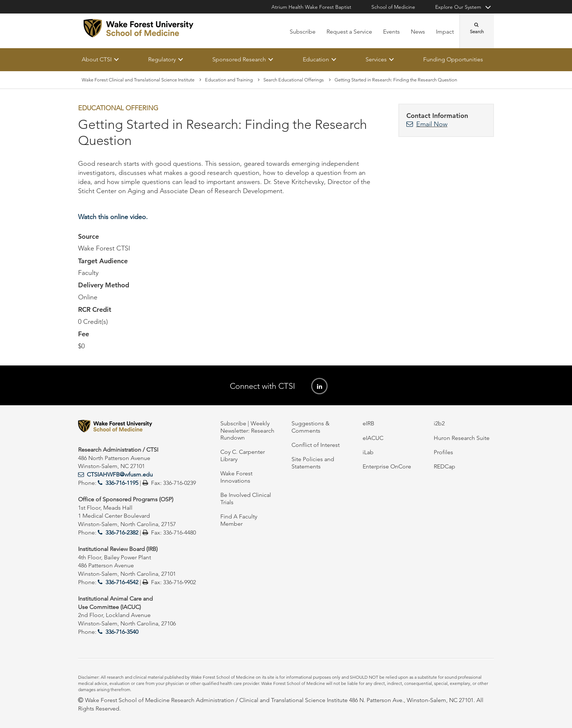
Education (316, 59)
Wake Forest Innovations (236, 477)
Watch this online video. (113, 217)
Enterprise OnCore (387, 466)
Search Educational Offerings (294, 80)
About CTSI (97, 59)
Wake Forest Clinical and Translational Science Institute (138, 80)
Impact (445, 32)
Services (376, 59)
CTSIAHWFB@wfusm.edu (120, 474)
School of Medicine (393, 7)
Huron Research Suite (462, 438)
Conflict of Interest (316, 445)
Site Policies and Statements (313, 463)
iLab (368, 452)
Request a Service (349, 32)
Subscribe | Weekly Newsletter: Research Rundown (247, 430)
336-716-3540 (122, 632)
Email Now (432, 124)
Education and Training (229, 80)
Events (391, 32)
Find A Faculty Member (239, 520)
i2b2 (439, 423)
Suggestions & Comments (310, 427)
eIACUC (373, 438)
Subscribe (303, 32)
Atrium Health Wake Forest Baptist (311, 7)
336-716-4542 (122, 582)
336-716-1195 (122, 483)
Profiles (443, 452)
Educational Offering (118, 108)
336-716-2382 (122, 532)
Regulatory (162, 59)
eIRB (368, 423)
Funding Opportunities (453, 59)
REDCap (445, 466)
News (418, 32)
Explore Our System (458, 7)
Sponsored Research (239, 59)
